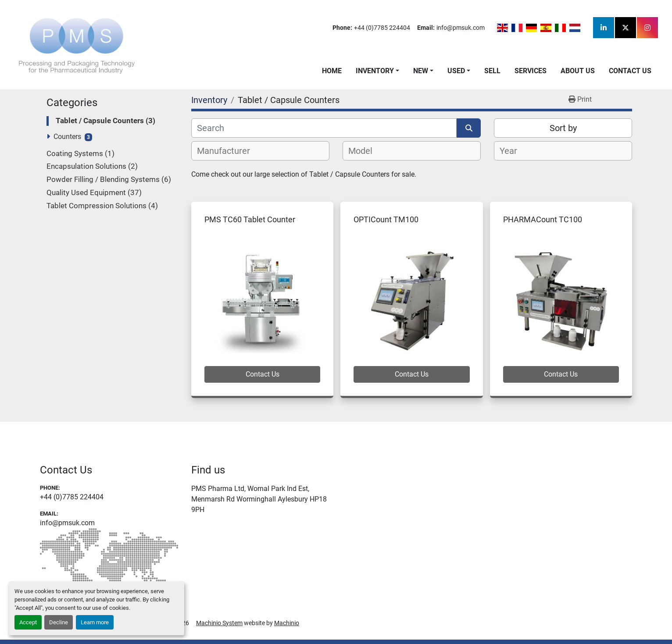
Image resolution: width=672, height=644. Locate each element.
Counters (67, 137)
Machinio (287, 623)
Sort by (563, 128)
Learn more (95, 622)
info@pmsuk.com (461, 28)
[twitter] (626, 28)
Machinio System (219, 623)
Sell (492, 71)
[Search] (324, 128)
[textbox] (228, 151)
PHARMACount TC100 (543, 219)
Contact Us (630, 71)
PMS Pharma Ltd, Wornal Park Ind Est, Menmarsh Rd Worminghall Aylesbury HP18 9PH (259, 499)
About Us (578, 71)
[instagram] (647, 28)
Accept (28, 622)
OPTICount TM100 (386, 219)
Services (531, 71)
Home (332, 71)
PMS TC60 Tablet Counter (250, 219)
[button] (377, 71)
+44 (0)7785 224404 (382, 28)
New (421, 71)
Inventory (375, 71)
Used (456, 71)
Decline (59, 622)
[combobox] (260, 151)
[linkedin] (604, 28)
